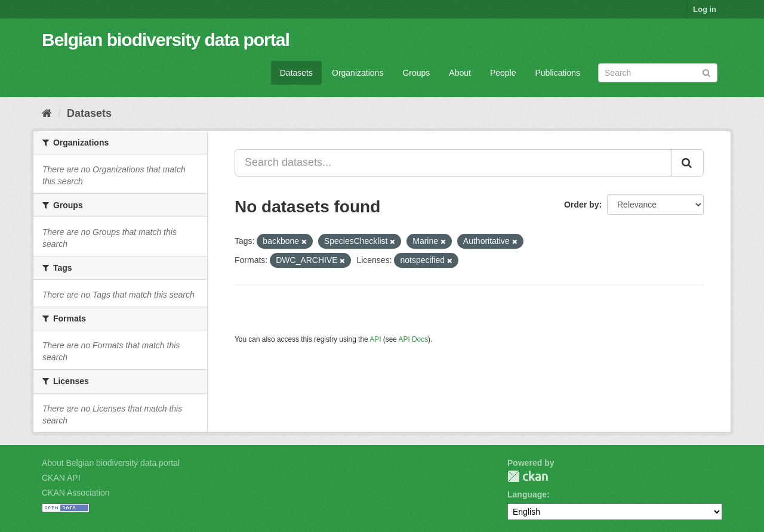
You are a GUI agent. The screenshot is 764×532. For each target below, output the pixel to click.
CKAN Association (76, 493)
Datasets (296, 73)
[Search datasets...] (453, 163)
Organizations (358, 73)
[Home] (47, 113)
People (503, 73)
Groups (416, 73)
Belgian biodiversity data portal (166, 40)
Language (527, 494)
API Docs (414, 339)
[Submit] (706, 72)
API (375, 339)
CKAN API (61, 478)
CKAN (528, 476)
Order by (581, 205)
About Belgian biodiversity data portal (111, 463)
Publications (558, 73)
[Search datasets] (658, 73)
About (460, 73)
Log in (705, 9)
